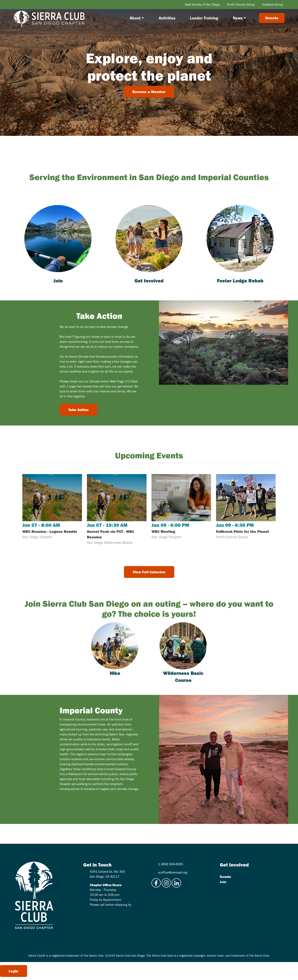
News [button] (238, 18)
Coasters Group (273, 4)
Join (58, 281)
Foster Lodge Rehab (240, 281)
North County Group (241, 4)
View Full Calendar (149, 572)
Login (14, 971)
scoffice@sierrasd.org (173, 872)
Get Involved (149, 281)
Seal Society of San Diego (202, 4)
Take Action (78, 410)
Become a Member (149, 92)
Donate (225, 877)
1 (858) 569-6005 (171, 864)
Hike (115, 673)
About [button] (135, 18)
